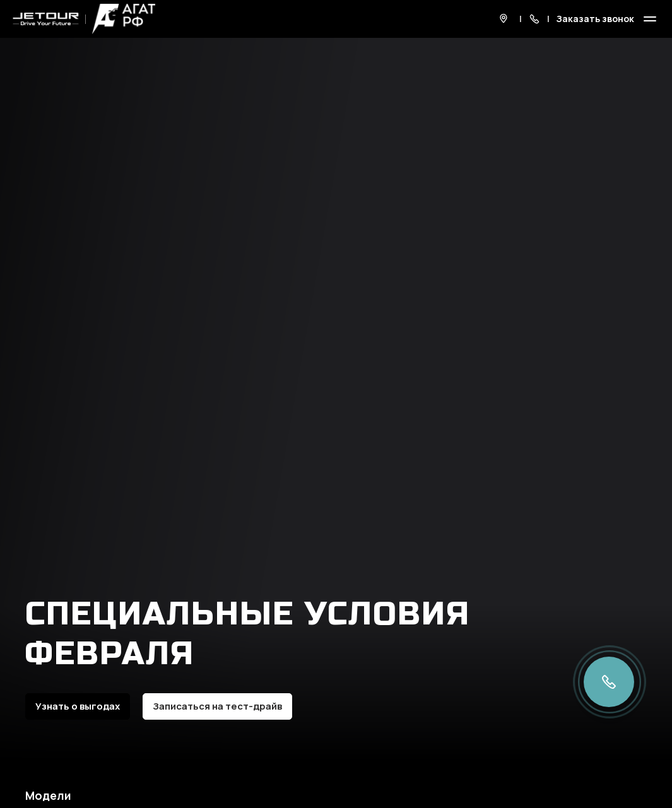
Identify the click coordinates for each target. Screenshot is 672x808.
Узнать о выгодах (78, 706)
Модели (48, 795)
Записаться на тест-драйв (217, 706)
